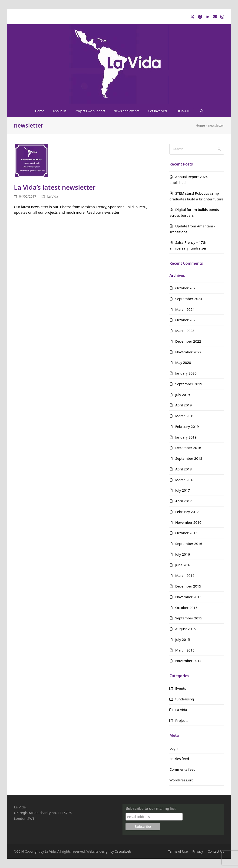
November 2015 (188, 597)
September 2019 (189, 384)
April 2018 (183, 469)
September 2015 (189, 618)
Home (200, 125)
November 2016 (188, 522)
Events (181, 688)
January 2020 (186, 373)
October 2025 (186, 288)
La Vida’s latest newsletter (55, 187)
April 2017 (183, 501)
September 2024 (189, 299)
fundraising (185, 699)
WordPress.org (182, 780)
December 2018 (188, 448)
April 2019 (183, 405)
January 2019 (186, 437)
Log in (174, 748)
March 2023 (185, 331)
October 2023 (186, 320)
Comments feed (182, 769)
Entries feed (179, 759)
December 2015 (188, 586)
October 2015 (186, 608)
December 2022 (188, 341)
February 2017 (187, 512)
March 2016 (185, 575)
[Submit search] (219, 149)
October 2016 (186, 533)
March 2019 (185, 416)
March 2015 (185, 650)
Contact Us (216, 851)
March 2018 (185, 480)
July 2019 (183, 395)
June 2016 (183, 565)
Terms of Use (178, 851)
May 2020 (183, 362)
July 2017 (183, 490)
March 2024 (185, 309)
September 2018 (189, 458)
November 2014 (188, 661)
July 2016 (183, 554)
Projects (182, 720)
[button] (201, 111)
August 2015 (185, 629)
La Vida (53, 196)
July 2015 (183, 639)
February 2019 (187, 426)
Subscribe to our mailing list (150, 809)
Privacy (198, 851)
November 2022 (188, 352)
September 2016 (189, 544)
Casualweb (123, 851)
